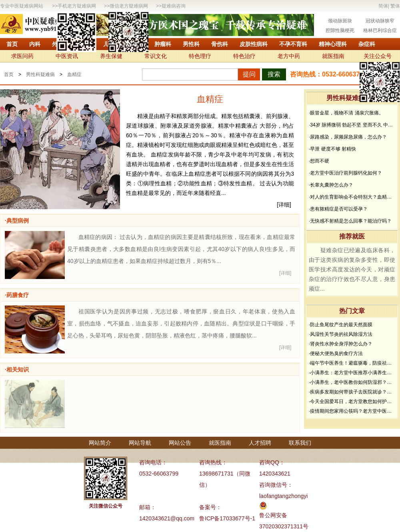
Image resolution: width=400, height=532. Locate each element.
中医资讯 (67, 56)
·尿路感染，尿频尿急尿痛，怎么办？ (348, 137)
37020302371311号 (284, 526)
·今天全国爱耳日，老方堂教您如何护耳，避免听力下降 (352, 402)
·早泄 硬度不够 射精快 (332, 149)
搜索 (274, 74)
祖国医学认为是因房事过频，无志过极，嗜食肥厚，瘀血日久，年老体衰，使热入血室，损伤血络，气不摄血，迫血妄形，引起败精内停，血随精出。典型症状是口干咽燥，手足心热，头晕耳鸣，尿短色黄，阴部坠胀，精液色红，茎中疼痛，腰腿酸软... (181, 323)
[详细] (284, 205)
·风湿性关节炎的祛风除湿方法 (341, 334)
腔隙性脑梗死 (340, 30)
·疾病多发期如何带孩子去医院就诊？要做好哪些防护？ (352, 392)
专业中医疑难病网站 (22, 6)
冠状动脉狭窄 (380, 21)
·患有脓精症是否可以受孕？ (338, 209)
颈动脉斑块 (340, 21)
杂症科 (367, 44)
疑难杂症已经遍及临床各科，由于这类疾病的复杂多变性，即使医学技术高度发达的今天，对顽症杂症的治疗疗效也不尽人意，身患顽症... (352, 269)
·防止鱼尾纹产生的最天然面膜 (341, 325)
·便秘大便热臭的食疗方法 (336, 353)
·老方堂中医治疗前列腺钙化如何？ (345, 173)
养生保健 (111, 56)
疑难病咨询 (174, 6)
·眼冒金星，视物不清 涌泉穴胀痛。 (346, 113)
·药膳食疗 (17, 295)
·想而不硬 (319, 161)
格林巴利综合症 (380, 30)
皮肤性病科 (254, 44)
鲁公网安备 (273, 515)
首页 (12, 44)
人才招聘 (260, 443)
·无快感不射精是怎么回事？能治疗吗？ (350, 221)
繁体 (395, 6)
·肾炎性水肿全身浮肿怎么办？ (341, 344)
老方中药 (289, 56)
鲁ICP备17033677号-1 (227, 518)
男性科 (191, 44)
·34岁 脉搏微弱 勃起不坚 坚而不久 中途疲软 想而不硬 (352, 125)
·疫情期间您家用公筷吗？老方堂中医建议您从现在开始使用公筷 (352, 411)
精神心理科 (333, 44)
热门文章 (352, 311)
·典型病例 (17, 221)
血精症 (74, 74)
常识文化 (156, 56)
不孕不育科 (293, 44)
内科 (35, 44)
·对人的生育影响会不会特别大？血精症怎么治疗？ (352, 197)
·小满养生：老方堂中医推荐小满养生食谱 (352, 373)
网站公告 (180, 443)
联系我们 (300, 443)
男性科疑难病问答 (352, 98)
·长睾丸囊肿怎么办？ (331, 185)
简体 (383, 6)
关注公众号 (378, 56)
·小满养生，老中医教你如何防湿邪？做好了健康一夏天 (352, 382)
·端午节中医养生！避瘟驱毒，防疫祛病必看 (352, 363)
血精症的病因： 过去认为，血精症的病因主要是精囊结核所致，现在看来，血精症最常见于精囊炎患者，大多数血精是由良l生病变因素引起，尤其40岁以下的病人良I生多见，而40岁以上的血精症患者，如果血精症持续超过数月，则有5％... (181, 249)
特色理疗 (200, 56)
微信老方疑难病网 (129, 6)
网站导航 (140, 443)
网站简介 (100, 443)
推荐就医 (352, 236)
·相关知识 (17, 369)
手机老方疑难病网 (77, 6)
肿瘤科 (163, 44)
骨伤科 (220, 44)
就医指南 (333, 56)
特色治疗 (244, 56)
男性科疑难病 (40, 74)
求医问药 (22, 56)
